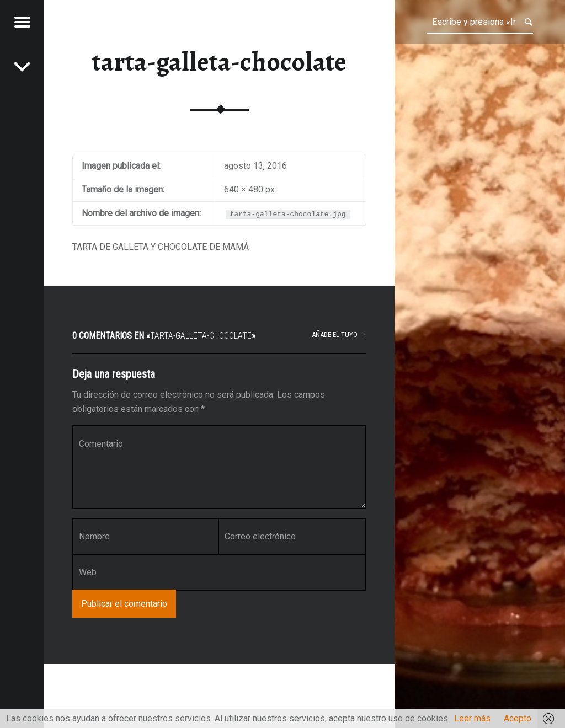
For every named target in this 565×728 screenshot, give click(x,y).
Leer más (472, 718)
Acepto (518, 718)
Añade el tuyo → (339, 334)
